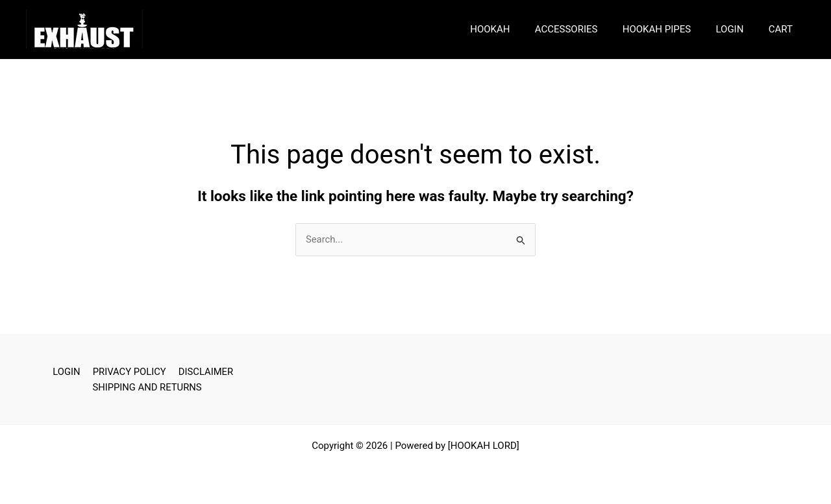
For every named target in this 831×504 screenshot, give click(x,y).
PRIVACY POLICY (129, 372)
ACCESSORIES (585, 29)
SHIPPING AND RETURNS (148, 388)
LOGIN (738, 29)
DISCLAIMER (204, 372)
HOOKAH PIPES (670, 29)
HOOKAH (515, 29)
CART (783, 29)
